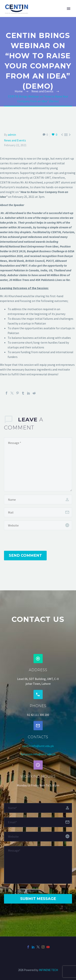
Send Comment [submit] (25, 555)
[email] (38, 512)
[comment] (38, 464)
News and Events (15, 140)
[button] (38, 659)
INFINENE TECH (48, 970)
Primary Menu (69, 9)
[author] (38, 500)
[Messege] (38, 865)
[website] (38, 837)
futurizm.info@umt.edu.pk (38, 754)
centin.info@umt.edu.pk (38, 746)
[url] (38, 525)
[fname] (38, 808)
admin (12, 135)
